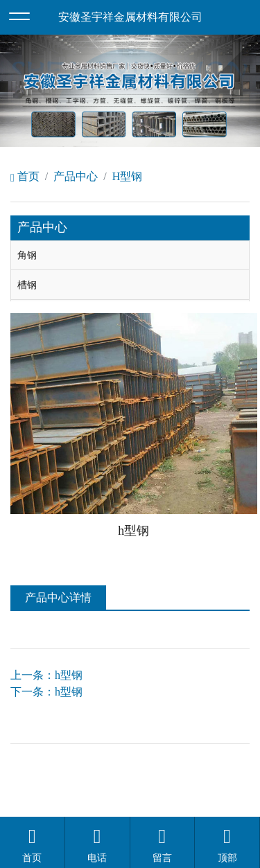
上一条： (46, 675)
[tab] (130, 256)
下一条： (46, 692)
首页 (25, 176)
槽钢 (27, 285)
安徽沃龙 (158, 798)
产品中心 (76, 176)
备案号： (227, 764)
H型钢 (128, 176)
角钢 (27, 255)
